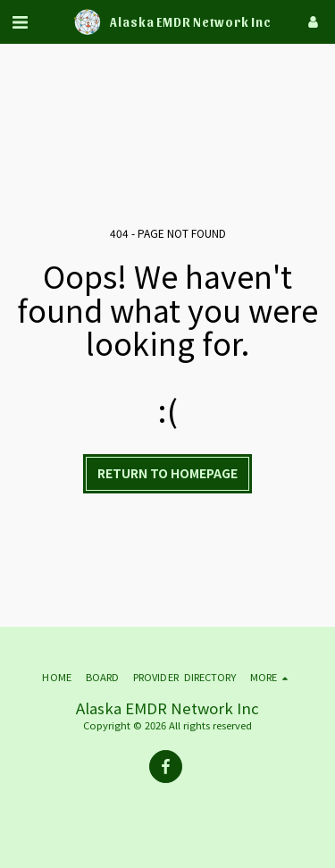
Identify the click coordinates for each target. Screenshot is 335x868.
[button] (20, 21)
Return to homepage (167, 473)
